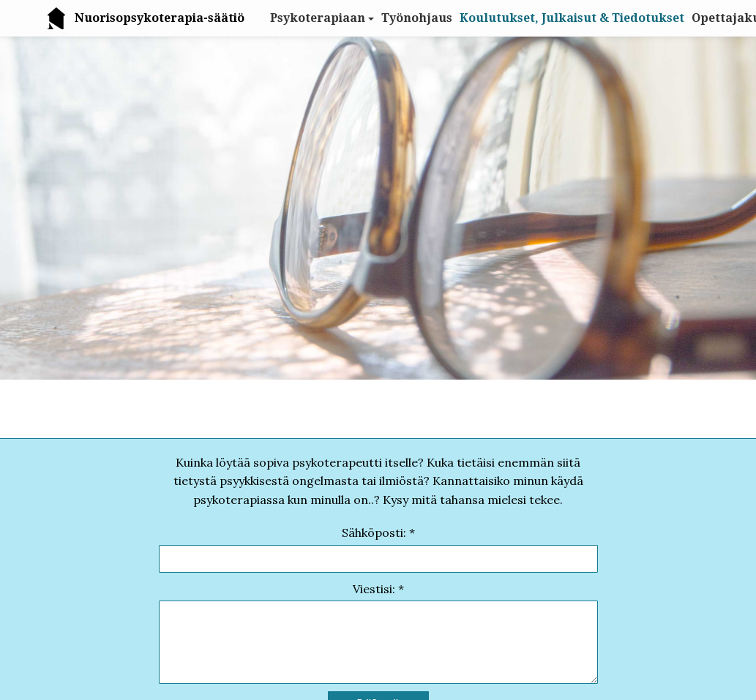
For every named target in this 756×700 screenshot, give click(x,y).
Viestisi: (374, 589)
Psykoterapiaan (318, 18)
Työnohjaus (417, 18)
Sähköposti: (374, 532)
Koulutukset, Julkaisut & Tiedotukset (572, 18)
